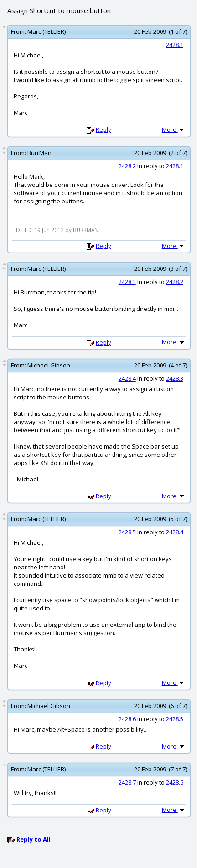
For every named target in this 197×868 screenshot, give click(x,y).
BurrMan (39, 153)
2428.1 (175, 45)
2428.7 (127, 782)
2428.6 (127, 719)
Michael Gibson (49, 365)
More (174, 129)
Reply (104, 129)
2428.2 (127, 166)
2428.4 (127, 378)
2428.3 (127, 282)
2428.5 (127, 532)
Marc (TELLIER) (47, 31)
